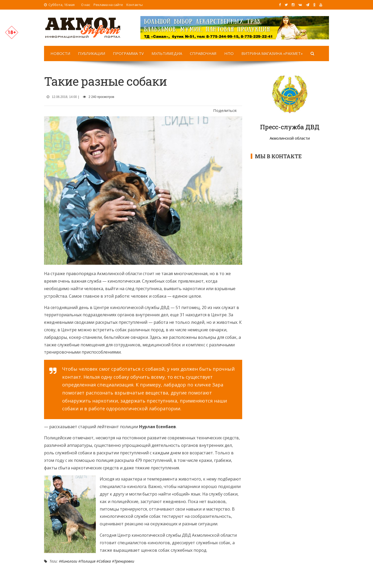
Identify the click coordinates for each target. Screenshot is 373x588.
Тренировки (124, 561)
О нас (86, 5)
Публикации (92, 53)
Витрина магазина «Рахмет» (272, 53)
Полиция (88, 561)
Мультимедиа (167, 53)
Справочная (203, 53)
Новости (60, 53)
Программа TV (128, 53)
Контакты (135, 5)
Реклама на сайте (108, 5)
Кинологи (69, 561)
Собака (105, 561)
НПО (229, 53)
